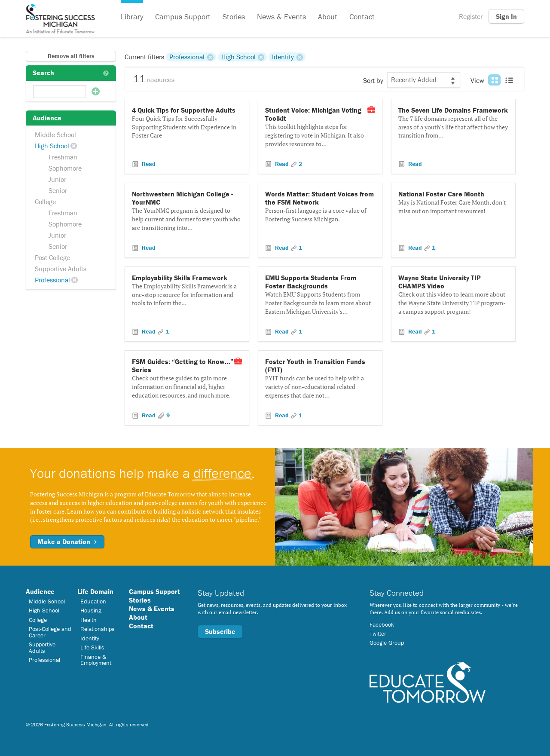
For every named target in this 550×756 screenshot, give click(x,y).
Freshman (63, 157)
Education (93, 601)
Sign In (506, 16)
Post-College (52, 257)
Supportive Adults (61, 269)
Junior (57, 179)
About (328, 17)
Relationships (98, 629)
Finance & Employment (96, 660)
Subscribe (220, 631)
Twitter (378, 634)
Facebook (382, 624)
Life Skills (92, 647)
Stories (234, 17)
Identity (283, 57)
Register (471, 16)
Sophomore (65, 168)
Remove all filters (71, 56)
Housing (91, 610)
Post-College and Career (50, 632)
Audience (40, 591)
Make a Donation (67, 542)
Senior (58, 190)
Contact (362, 17)
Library (132, 17)
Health (89, 620)
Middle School (55, 135)
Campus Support (183, 17)
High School (52, 146)
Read (148, 164)
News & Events (281, 17)
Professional (52, 280)
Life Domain (95, 591)
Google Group (387, 643)
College (45, 202)
